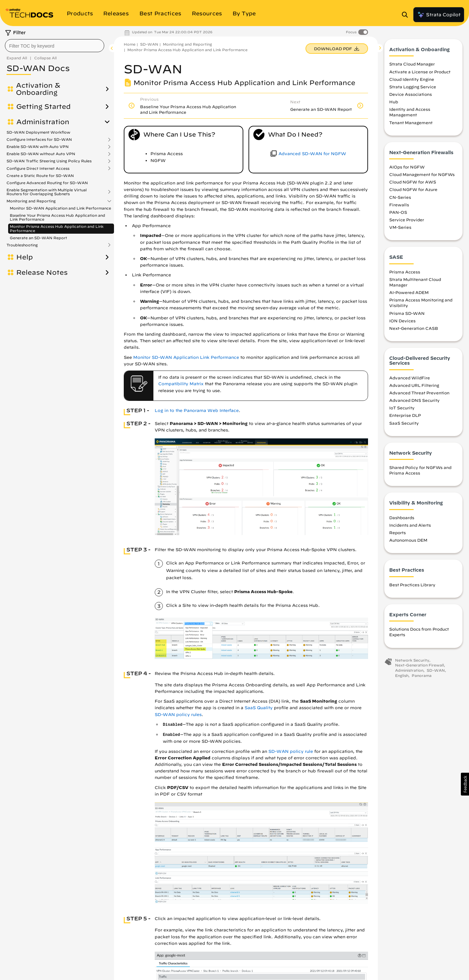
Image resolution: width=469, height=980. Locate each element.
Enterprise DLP (405, 415)
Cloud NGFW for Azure (413, 189)
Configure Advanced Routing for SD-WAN (47, 183)
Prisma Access (405, 272)
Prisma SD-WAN (407, 313)
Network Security (412, 660)
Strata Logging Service (413, 87)
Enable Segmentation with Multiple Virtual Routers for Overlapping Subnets (47, 192)
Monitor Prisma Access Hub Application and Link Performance (57, 228)
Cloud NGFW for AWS (413, 182)
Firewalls (399, 205)
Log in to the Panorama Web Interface (197, 410)
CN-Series (400, 197)
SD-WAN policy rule (291, 751)
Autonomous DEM (408, 540)
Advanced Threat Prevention (419, 393)
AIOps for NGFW (407, 167)
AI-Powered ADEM (409, 292)
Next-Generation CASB (414, 328)
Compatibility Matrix (181, 384)
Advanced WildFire (410, 378)
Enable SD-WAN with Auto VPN (38, 147)
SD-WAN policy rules (178, 715)
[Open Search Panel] (407, 15)
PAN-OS (398, 212)
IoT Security (402, 408)
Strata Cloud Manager (412, 64)
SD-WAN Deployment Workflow (38, 132)
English (402, 675)
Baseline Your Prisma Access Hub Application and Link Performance (57, 217)
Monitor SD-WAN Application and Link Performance (60, 208)
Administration (43, 122)
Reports (398, 533)
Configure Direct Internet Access (38, 168)
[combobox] (55, 46)
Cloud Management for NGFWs (422, 174)
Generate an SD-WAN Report (38, 238)
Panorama (422, 675)
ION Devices (402, 321)
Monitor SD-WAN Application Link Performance (186, 357)
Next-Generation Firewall (419, 665)
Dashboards (402, 518)
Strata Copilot (439, 15)
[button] (465, 784)
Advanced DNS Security (414, 400)
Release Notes (42, 272)
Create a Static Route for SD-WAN (40, 176)
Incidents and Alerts (410, 525)
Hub (394, 102)
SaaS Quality (259, 708)
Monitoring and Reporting (31, 201)
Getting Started (43, 107)
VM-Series (400, 227)
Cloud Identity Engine (412, 79)
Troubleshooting (22, 245)
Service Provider (407, 220)
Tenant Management (411, 123)
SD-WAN (149, 44)
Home (130, 44)
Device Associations (411, 94)
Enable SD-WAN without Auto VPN (41, 154)
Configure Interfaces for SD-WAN (39, 139)
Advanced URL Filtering (414, 385)
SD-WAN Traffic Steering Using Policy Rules (49, 161)
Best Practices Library (412, 585)
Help (25, 257)
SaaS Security (404, 423)
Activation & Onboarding (38, 89)
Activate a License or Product (420, 72)
